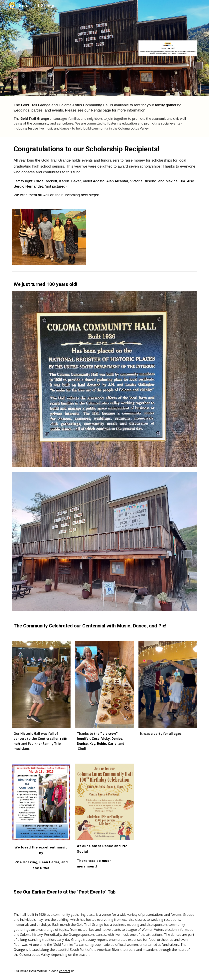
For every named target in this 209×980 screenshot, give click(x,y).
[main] (104, 117)
